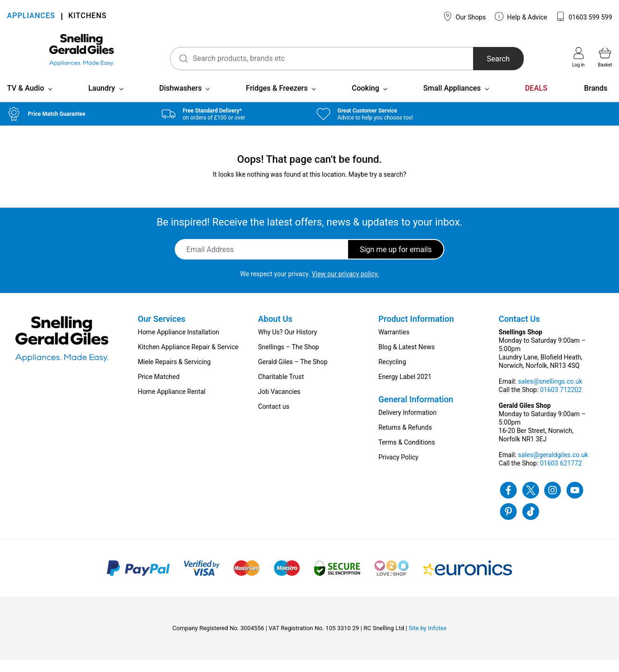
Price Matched (158, 389)
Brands (596, 100)
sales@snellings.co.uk (550, 393)
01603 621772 (561, 475)
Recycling (392, 374)
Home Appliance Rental (171, 404)
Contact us (273, 419)
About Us (275, 331)
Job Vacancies (279, 404)
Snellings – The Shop (288, 359)
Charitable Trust (281, 389)
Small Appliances (452, 100)
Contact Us (519, 331)
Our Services (161, 331)
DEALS (536, 100)
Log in (578, 57)
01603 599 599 (584, 16)
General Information (416, 411)
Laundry (102, 100)
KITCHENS (87, 17)
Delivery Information (407, 425)
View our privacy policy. (346, 286)
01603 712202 (561, 402)
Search (486, 59)
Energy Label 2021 (405, 389)
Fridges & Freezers (277, 100)
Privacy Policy (398, 469)
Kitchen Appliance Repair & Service (188, 359)
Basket (605, 57)
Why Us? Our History (287, 344)
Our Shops (464, 16)
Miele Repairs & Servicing (174, 374)
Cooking (365, 100)
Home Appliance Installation (178, 344)
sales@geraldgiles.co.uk (553, 467)
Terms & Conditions (407, 454)
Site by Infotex (428, 640)
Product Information (416, 331)
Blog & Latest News (406, 359)
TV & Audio (26, 100)
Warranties (394, 344)
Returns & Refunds (405, 439)
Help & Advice (521, 16)
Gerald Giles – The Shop (293, 374)
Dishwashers (180, 100)
